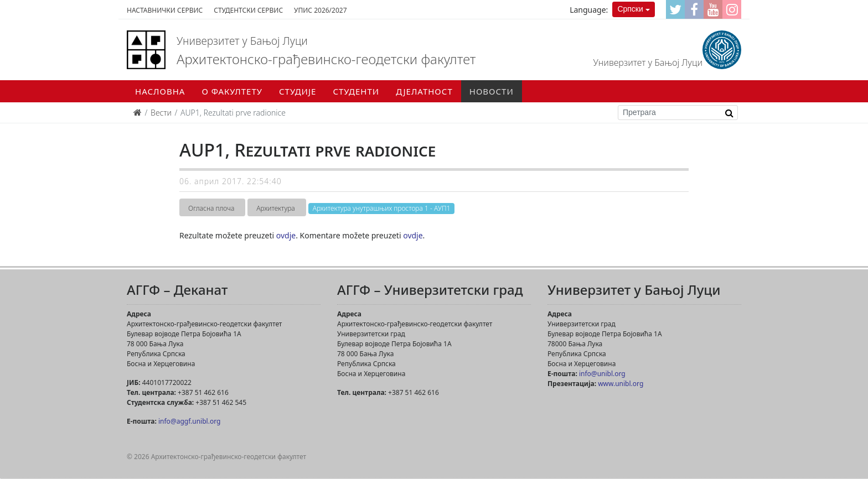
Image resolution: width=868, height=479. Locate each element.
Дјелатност (424, 91)
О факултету (232, 91)
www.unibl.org (621, 384)
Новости (492, 91)
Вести (161, 113)
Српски (630, 9)
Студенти (356, 91)
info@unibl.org (602, 374)
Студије (298, 91)
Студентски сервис (248, 10)
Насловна (160, 91)
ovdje (286, 235)
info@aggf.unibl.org (189, 421)
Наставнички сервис (165, 10)
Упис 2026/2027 (320, 10)
